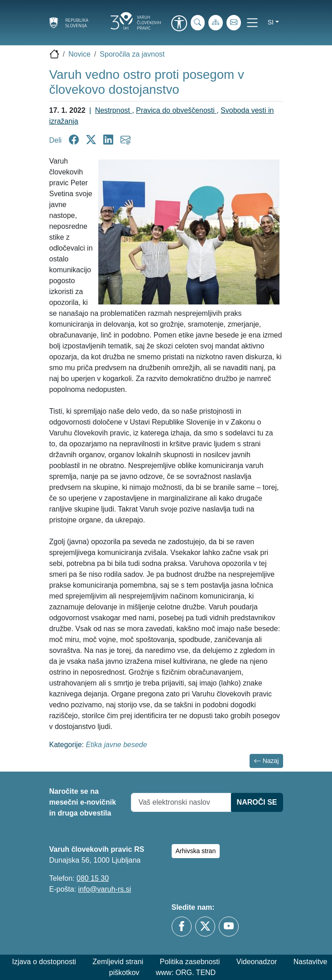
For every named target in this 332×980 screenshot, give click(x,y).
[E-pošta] (234, 23)
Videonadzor (257, 962)
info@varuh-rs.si (105, 889)
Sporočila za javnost (132, 54)
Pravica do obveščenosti (176, 110)
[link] (179, 24)
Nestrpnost (114, 110)
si (271, 22)
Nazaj (266, 761)
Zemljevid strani (118, 962)
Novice (79, 54)
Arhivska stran (196, 851)
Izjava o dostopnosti (44, 962)
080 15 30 (93, 878)
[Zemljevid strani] (216, 23)
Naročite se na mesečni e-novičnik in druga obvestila (83, 802)
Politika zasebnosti (190, 962)
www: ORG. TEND (186, 973)
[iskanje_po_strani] (198, 23)
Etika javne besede (116, 745)
